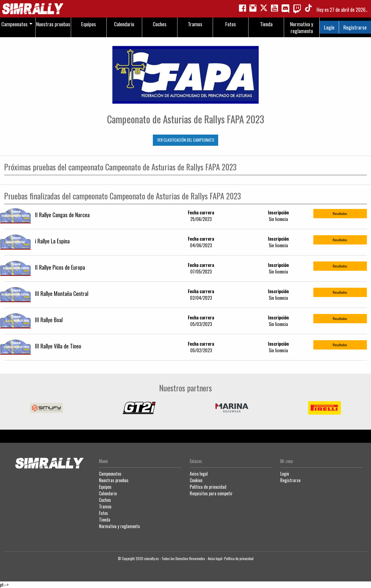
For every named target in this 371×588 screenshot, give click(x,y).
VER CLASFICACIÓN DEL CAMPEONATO (186, 140)
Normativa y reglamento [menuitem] (302, 27)
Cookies (196, 480)
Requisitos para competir (211, 493)
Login (329, 27)
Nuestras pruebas (114, 480)
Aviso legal (199, 474)
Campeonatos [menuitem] (14, 24)
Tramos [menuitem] (195, 24)
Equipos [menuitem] (89, 24)
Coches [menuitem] (160, 24)
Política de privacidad (208, 487)
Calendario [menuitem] (124, 24)
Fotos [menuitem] (231, 24)
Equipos (105, 487)
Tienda (105, 520)
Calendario (108, 493)
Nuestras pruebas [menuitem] (53, 24)
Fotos (103, 513)
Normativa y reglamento (119, 526)
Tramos (105, 507)
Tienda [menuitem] (266, 24)
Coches (105, 500)
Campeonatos (110, 474)
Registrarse (355, 27)
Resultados (340, 213)
